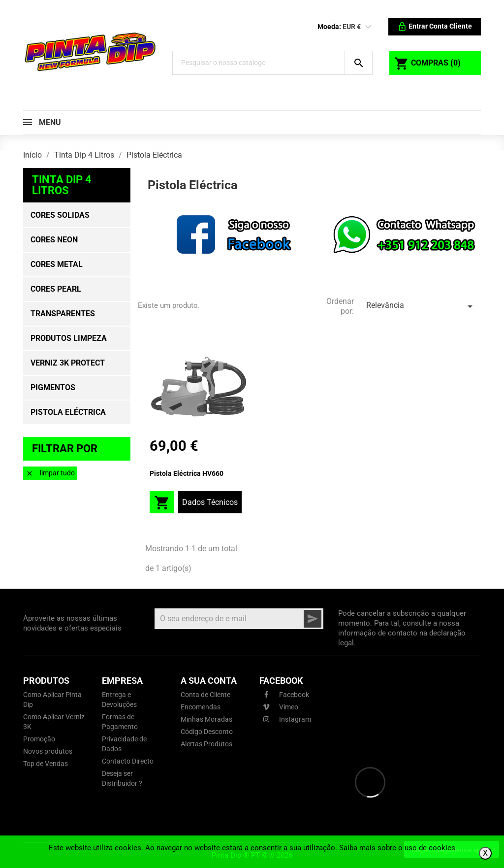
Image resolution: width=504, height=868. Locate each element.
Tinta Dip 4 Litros (62, 185)
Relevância (421, 306)
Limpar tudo (50, 473)
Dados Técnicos (210, 502)
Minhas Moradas (206, 719)
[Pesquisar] (259, 63)
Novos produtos (48, 751)
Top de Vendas (46, 764)
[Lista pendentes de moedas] (368, 27)
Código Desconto (207, 732)
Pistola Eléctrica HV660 (187, 473)
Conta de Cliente (205, 695)
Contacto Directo (128, 761)
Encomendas (201, 707)
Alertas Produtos (206, 744)
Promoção (39, 739)
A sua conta (209, 681)
